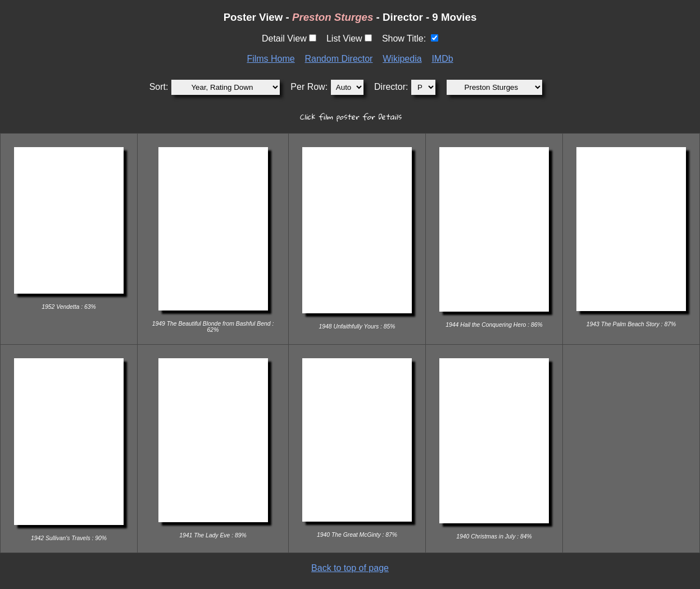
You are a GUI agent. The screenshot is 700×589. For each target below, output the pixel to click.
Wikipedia (402, 59)
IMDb (442, 59)
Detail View (284, 38)
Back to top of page (350, 568)
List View (344, 38)
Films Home (271, 59)
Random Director (339, 59)
